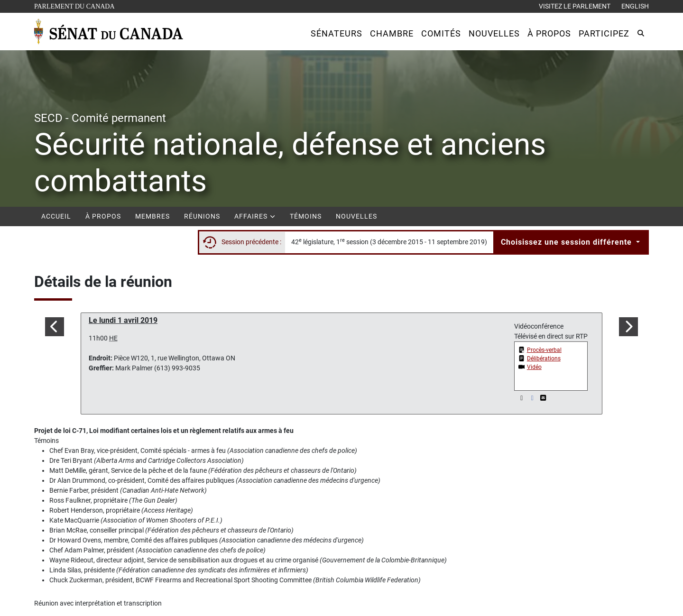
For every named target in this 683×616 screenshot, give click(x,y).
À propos (103, 216)
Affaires (255, 216)
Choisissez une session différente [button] (568, 242)
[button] (337, 33)
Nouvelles (356, 216)
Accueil (56, 216)
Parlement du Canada (77, 5)
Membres (152, 216)
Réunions (202, 216)
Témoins (306, 216)
